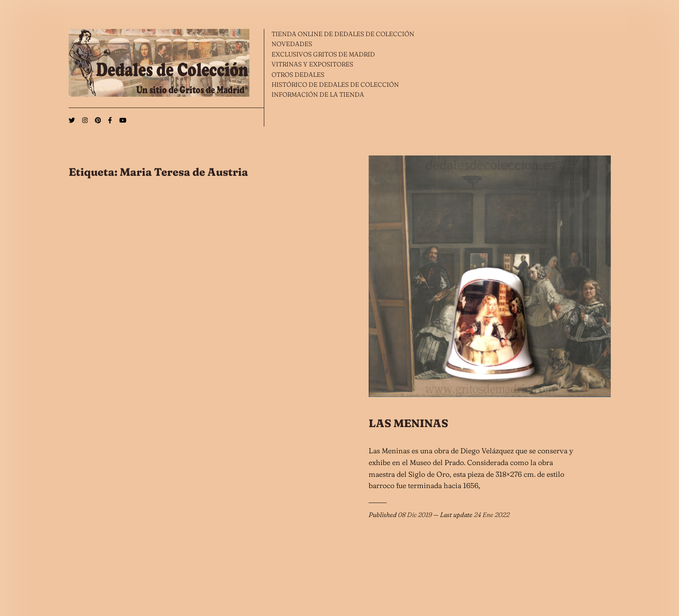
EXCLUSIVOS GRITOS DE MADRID (323, 54)
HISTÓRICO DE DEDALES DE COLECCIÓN (335, 85)
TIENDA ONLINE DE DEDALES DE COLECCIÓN (343, 34)
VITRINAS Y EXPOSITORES (312, 64)
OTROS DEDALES (298, 75)
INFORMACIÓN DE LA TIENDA (318, 94)
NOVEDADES (292, 44)
